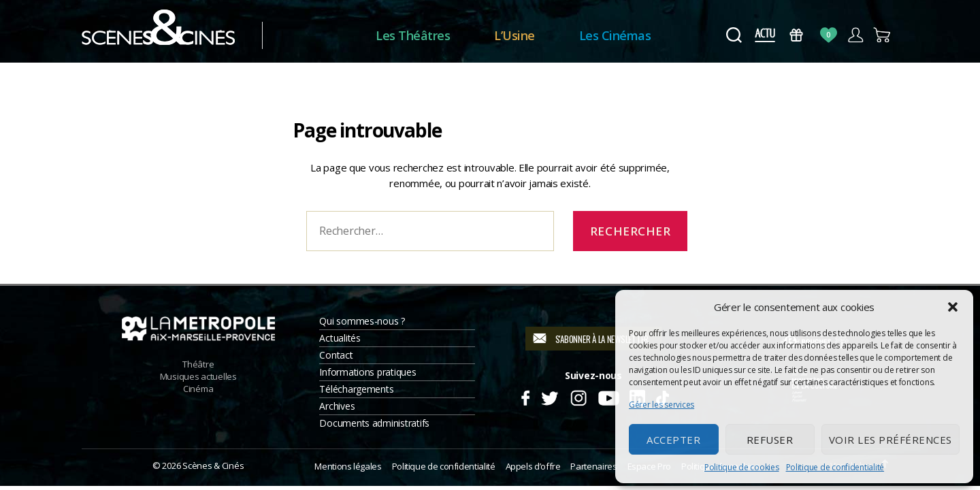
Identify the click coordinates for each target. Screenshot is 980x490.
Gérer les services (661, 405)
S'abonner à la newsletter (602, 339)
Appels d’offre (533, 466)
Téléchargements (356, 389)
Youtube (608, 396)
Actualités (340, 338)
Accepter (673, 440)
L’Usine (514, 35)
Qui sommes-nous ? (362, 321)
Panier (882, 35)
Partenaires (593, 466)
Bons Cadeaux (797, 35)
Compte (855, 35)
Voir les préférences (891, 440)
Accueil (319, 36)
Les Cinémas (615, 35)
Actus (765, 35)
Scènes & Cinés (213, 465)
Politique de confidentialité (835, 467)
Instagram (579, 396)
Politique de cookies (742, 467)
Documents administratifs (374, 423)
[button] (953, 307)
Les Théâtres (413, 35)
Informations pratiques (367, 372)
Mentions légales (348, 466)
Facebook (525, 396)
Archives (337, 406)
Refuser (770, 440)
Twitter (549, 396)
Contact (336, 355)
